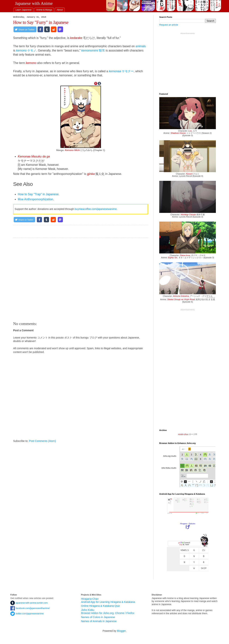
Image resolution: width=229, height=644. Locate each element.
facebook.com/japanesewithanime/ (30, 608)
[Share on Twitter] (25, 29)
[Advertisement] (81, 280)
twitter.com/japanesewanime (27, 614)
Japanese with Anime (34, 3)
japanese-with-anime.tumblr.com (29, 603)
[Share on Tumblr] (47, 29)
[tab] (23, 10)
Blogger (121, 631)
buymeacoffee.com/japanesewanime (96, 209)
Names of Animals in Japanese (99, 621)
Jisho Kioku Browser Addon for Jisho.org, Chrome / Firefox (108, 611)
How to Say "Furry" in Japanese (41, 22)
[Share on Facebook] (40, 29)
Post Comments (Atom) (42, 441)
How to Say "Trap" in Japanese (38, 194)
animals (141, 46)
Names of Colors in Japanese (98, 617)
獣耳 (93, 50)
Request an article (169, 25)
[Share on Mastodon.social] (60, 29)
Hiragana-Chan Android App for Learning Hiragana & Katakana (108, 600)
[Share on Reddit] (54, 29)
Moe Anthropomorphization (35, 199)
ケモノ (26, 50)
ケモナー (121, 71)
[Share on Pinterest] (96, 84)
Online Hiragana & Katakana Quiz (100, 606)
